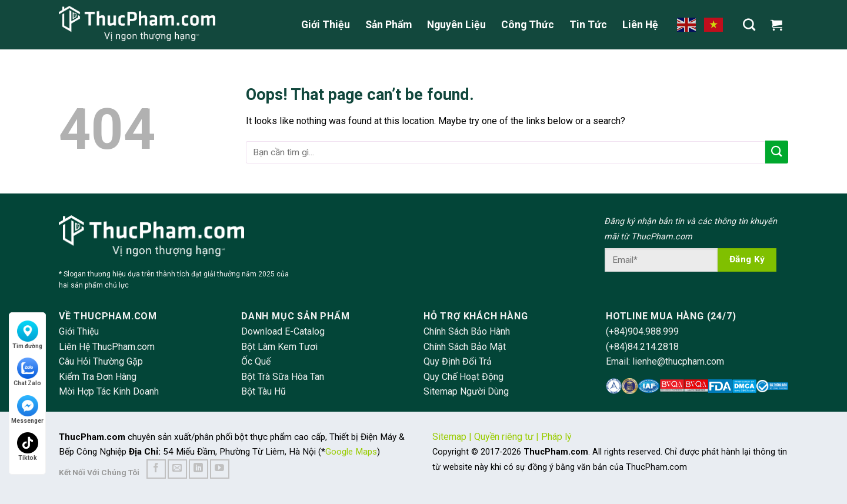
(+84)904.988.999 (642, 331)
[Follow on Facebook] (156, 469)
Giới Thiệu (326, 25)
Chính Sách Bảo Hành (467, 331)
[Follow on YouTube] (220, 469)
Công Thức (528, 25)
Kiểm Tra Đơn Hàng (98, 377)
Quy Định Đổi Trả (458, 361)
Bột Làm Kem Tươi (279, 347)
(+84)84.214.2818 (642, 347)
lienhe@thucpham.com (678, 361)
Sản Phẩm (389, 25)
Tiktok (28, 447)
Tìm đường (27, 335)
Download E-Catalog (283, 331)
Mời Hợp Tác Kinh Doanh (109, 391)
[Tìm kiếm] (749, 24)
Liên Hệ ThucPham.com (107, 347)
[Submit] (777, 152)
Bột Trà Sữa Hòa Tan (283, 377)
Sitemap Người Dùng (466, 391)
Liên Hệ (640, 25)
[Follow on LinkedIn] (199, 469)
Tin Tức (588, 25)
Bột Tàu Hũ (264, 391)
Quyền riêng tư (504, 437)
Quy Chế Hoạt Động (463, 377)
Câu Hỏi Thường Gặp (101, 361)
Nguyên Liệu (456, 25)
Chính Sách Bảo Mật (465, 347)
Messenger (27, 410)
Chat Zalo (27, 372)
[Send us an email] (177, 469)
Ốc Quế (256, 361)
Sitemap (449, 437)
